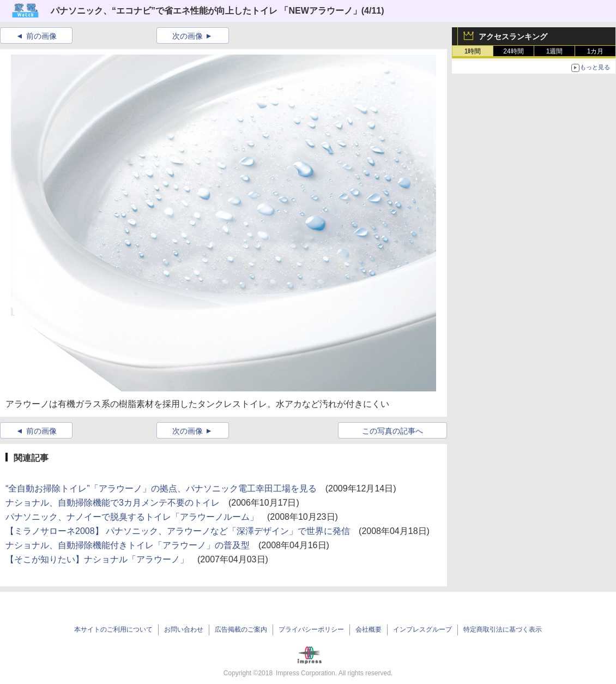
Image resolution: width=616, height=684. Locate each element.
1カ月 (596, 51)
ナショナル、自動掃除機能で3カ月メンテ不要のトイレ (113, 503)
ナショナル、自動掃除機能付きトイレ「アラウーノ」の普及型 (128, 545)
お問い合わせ (184, 629)
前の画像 (41, 36)
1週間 (555, 51)
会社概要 (369, 629)
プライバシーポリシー (311, 629)
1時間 (473, 51)
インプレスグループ (422, 629)
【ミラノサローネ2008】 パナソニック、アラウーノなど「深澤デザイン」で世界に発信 (178, 531)
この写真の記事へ (392, 431)
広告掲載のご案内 (241, 629)
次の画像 (188, 36)
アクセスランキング (513, 37)
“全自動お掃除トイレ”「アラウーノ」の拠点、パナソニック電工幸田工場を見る (161, 488)
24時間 (513, 51)
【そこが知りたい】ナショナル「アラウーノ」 (97, 559)
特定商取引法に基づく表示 (503, 629)
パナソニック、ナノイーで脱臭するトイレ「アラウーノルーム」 (132, 517)
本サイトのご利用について (113, 629)
